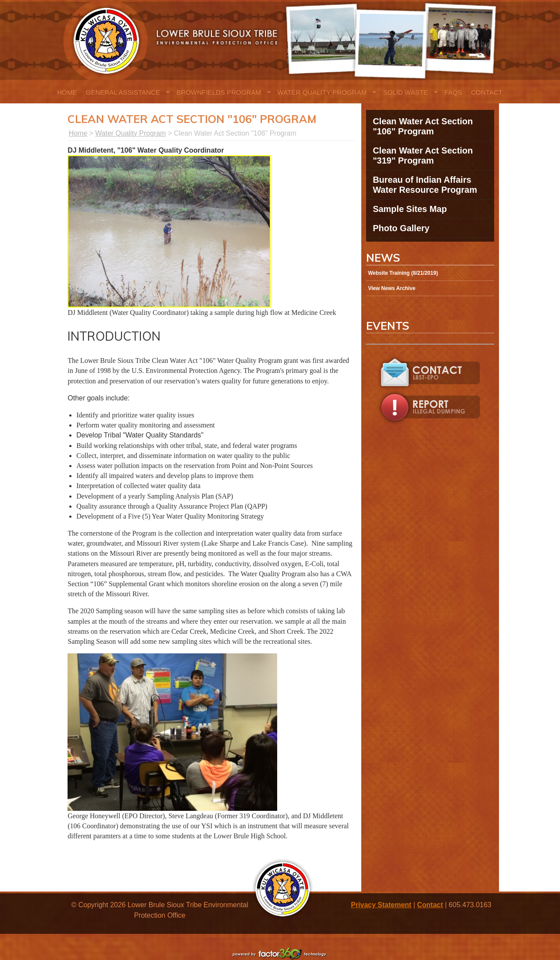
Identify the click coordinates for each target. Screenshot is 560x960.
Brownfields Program (219, 92)
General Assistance (123, 92)
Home (67, 92)
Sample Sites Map (410, 209)
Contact (487, 92)
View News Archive (392, 288)
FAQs (453, 92)
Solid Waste (406, 92)
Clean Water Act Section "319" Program (423, 155)
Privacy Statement (381, 905)
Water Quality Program (322, 92)
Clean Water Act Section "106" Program (423, 126)
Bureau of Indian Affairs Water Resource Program (425, 185)
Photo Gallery (401, 228)
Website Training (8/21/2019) (403, 273)
